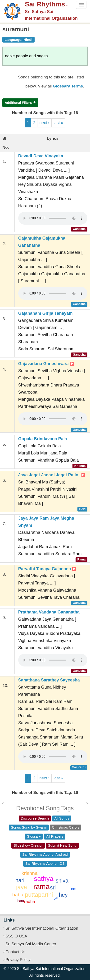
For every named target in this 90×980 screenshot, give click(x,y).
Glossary (34, 836)
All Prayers (55, 836)
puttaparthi (39, 895)
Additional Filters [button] (18, 103)
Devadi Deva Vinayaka (41, 156)
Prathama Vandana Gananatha (49, 612)
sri (53, 888)
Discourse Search (35, 818)
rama (41, 886)
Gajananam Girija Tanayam (45, 313)
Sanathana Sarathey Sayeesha (49, 680)
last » (58, 123)
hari (20, 880)
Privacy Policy (18, 960)
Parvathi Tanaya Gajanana (47, 569)
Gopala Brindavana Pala (43, 439)
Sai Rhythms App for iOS (45, 863)
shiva (62, 881)
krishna (30, 873)
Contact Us (15, 952)
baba (18, 895)
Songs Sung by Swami (29, 827)
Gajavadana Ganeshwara (46, 364)
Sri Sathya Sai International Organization (42, 928)
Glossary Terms (68, 86)
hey (63, 895)
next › (44, 123)
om (74, 889)
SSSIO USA (16, 936)
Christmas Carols (65, 827)
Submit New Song (62, 845)
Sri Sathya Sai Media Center (31, 944)
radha (30, 902)
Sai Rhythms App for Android (45, 854)
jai (56, 898)
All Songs (62, 818)
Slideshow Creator (28, 845)
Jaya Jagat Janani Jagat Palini (52, 475)
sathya (44, 879)
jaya (22, 887)
